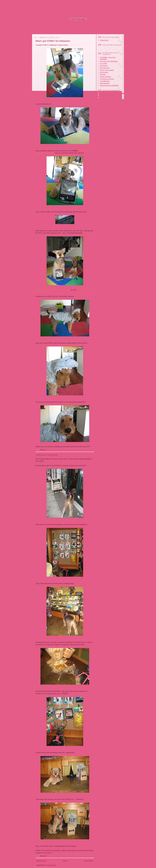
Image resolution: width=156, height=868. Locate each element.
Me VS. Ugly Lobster (107, 70)
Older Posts (89, 861)
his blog (74, 290)
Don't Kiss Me (105, 68)
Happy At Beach (105, 77)
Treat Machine (105, 81)
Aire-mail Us (104, 98)
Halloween (43, 450)
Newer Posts (41, 861)
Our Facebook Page (107, 95)
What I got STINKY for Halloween (53, 41)
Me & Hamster (105, 83)
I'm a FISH (103, 63)
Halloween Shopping (46, 455)
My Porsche (104, 72)
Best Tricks (104, 66)
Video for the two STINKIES (109, 85)
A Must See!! (104, 40)
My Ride (103, 74)
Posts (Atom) (51, 865)
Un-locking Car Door (107, 79)
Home (65, 861)
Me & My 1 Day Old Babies (109, 61)
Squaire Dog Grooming (108, 93)
